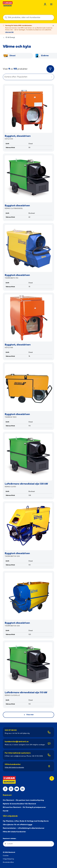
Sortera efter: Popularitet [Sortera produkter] (28, 77)
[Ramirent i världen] (28, 844)
